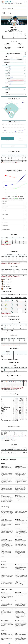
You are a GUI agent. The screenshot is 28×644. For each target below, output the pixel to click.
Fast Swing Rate (18, 510)
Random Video (20, 44)
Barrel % (2, 408)
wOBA (2, 403)
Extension (3, 581)
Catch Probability (5, 621)
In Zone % (2, 411)
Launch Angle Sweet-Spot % (5, 407)
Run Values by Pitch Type (14, 294)
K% (1, 418)
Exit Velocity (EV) (5, 466)
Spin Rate (17, 574)
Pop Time (3, 593)
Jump (16, 601)
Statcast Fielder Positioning (14, 426)
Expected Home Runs (14, 362)
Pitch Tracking (14, 235)
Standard (20, 138)
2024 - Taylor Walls (7, 280)
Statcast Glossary (9, 460)
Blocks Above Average (20, 621)
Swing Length (4, 519)
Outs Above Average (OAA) (7, 609)
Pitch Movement (19, 565)
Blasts (2, 550)
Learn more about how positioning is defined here (9, 439)
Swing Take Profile (20, 46)
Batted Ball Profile (14, 252)
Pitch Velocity (4, 565)
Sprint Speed (4, 633)
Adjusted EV (18, 495)
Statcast (8, 138)
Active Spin (4, 574)
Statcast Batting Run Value (14, 319)
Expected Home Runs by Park (14, 376)
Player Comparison (8, 47)
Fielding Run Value (19, 609)
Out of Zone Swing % (4, 413)
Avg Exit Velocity (4, 406)
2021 (8, 32)
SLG (2, 401)
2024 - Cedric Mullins (7, 289)
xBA (2, 400)
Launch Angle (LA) (19, 466)
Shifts (20, 45)
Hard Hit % (3, 405)
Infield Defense (8, 46)
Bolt (16, 633)
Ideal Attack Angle (5, 529)
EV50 (2, 495)
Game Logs (20, 141)
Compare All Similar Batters (7, 291)
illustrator (8, 44)
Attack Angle (18, 519)
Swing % (2, 417)
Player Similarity (8, 49)
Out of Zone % (3, 412)
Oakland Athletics (17, 32)
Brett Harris (14, 27)
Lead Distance (4, 601)
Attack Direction (18, 529)
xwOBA (2, 404)
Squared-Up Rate (19, 539)
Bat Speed (3, 510)
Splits (7, 141)
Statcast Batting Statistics (14, 152)
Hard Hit (17, 472)
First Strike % (3, 415)
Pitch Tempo (14, 445)
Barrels (3, 472)
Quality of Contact (14, 266)
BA (1, 399)
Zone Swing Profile (20, 47)
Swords (17, 550)
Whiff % (2, 414)
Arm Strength (18, 593)
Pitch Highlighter (8, 45)
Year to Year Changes (14, 394)
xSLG (2, 402)
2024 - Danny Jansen (7, 286)
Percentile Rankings (14, 348)
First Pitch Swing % (4, 416)
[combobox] (14, 8)
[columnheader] (3, 155)
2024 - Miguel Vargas (7, 282)
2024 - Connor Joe (7, 284)
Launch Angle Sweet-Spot (6, 479)
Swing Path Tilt (4, 539)
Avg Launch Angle (4, 409)
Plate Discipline (14, 335)
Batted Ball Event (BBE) (20, 479)
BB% (2, 419)
